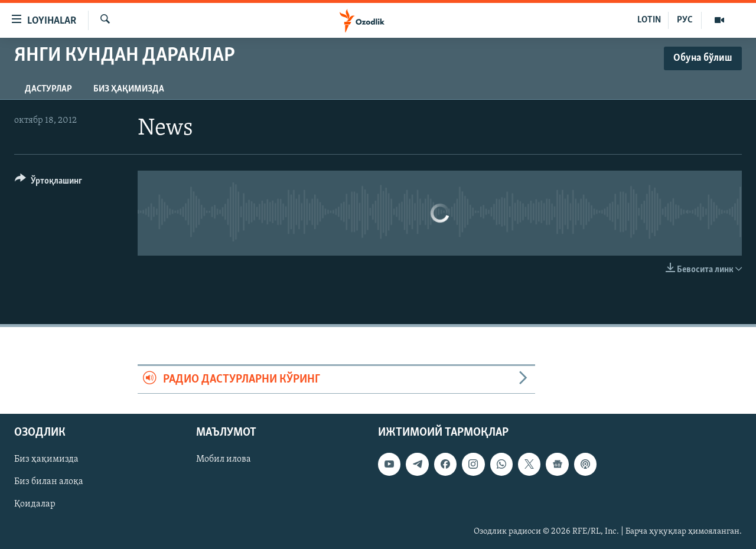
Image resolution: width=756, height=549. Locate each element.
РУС (685, 20)
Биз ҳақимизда (129, 89)
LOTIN (649, 20)
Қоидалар (35, 505)
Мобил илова (224, 460)
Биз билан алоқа (49, 482)
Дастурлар (48, 89)
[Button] (48, 183)
